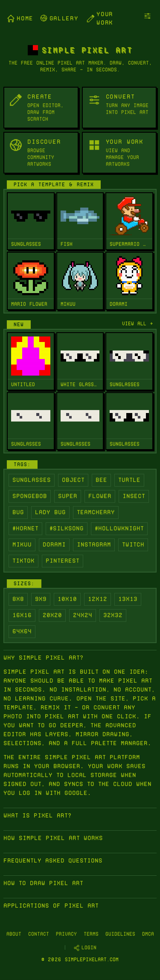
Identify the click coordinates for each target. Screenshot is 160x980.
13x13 (128, 599)
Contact (39, 934)
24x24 (83, 615)
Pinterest (63, 561)
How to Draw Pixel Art (43, 883)
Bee (101, 480)
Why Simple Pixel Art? (43, 658)
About (14, 934)
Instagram (94, 544)
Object (73, 480)
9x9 (41, 599)
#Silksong (67, 528)
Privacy (66, 934)
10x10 (67, 599)
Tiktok (23, 561)
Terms (91, 934)
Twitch (133, 544)
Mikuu (22, 544)
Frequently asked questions (53, 860)
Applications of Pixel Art (51, 906)
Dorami (54, 544)
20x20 (52, 615)
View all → (138, 323)
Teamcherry (96, 512)
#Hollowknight (119, 528)
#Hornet (25, 528)
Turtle (129, 480)
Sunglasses (32, 480)
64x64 (22, 631)
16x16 (22, 615)
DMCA (148, 934)
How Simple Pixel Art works (53, 838)
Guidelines (120, 934)
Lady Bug (50, 512)
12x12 (97, 599)
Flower (100, 496)
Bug (18, 512)
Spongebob (30, 496)
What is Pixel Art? (37, 815)
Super (68, 496)
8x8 (18, 599)
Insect (134, 496)
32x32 (113, 615)
